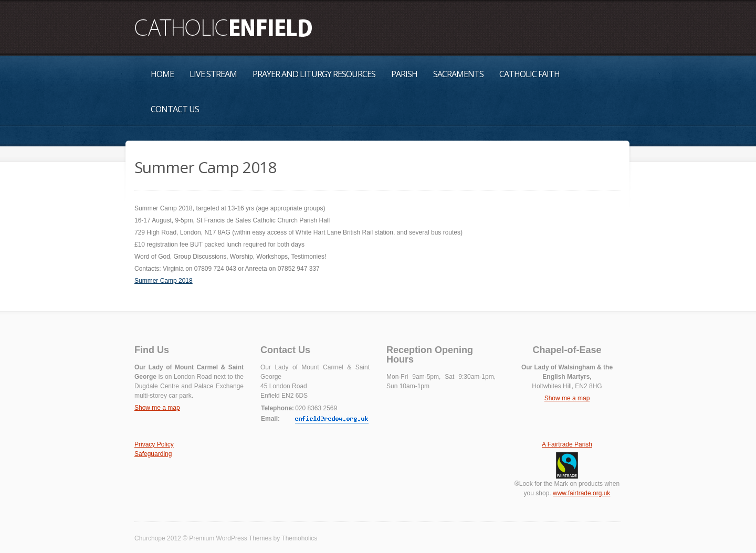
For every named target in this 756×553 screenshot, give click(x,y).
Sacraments (458, 74)
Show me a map (157, 408)
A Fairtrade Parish (567, 444)
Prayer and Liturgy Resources (314, 74)
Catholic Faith (529, 74)
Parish (404, 74)
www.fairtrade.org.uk (581, 493)
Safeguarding (153, 454)
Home (162, 74)
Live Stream (213, 74)
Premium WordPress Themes (230, 538)
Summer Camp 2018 (164, 281)
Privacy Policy (154, 444)
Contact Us (175, 109)
